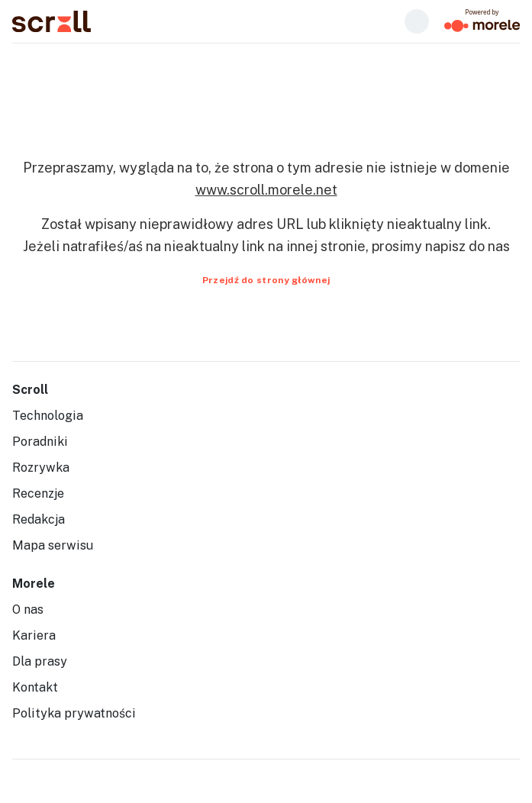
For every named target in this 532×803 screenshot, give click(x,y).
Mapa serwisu (53, 545)
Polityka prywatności (74, 713)
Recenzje (38, 493)
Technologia (48, 416)
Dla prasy (40, 661)
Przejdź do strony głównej (266, 280)
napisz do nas (468, 246)
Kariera (34, 635)
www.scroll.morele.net (266, 190)
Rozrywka (41, 468)
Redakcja (39, 519)
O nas (28, 610)
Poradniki (40, 442)
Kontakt (35, 687)
